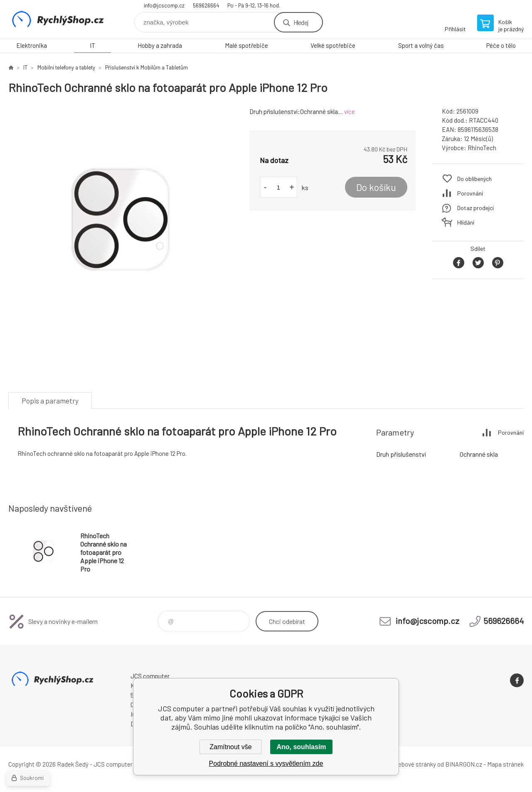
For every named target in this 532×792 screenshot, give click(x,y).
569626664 (206, 5)
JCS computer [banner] (58, 19)
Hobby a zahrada (160, 45)
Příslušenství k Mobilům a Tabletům (147, 67)
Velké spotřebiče (333, 45)
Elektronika (32, 45)
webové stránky (415, 764)
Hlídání (466, 222)
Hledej (301, 22)
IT (92, 45)
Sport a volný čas (421, 45)
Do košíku (376, 187)
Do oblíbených (474, 179)
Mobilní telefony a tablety (66, 67)
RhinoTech (482, 148)
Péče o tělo (501, 45)
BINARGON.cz (464, 764)
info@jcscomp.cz (164, 5)
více (350, 111)
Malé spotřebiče (246, 45)
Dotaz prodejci (475, 208)
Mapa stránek (505, 764)
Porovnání (470, 193)
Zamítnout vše (230, 747)
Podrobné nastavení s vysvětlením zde (266, 764)
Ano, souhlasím (301, 747)
